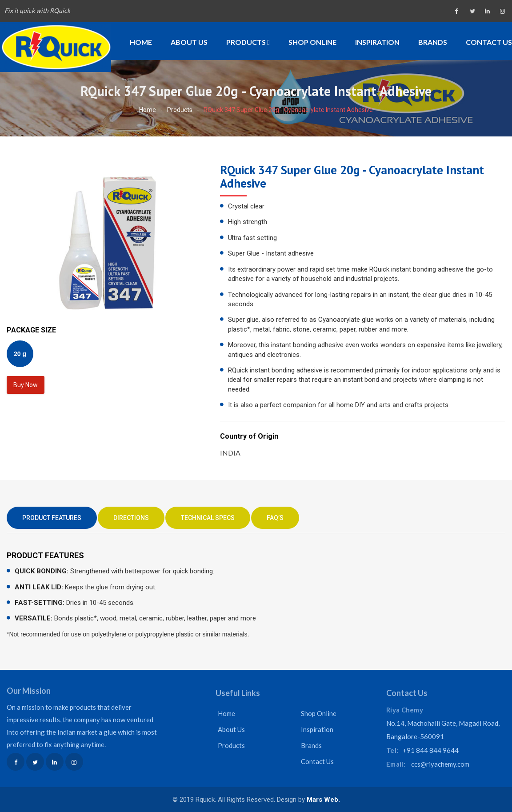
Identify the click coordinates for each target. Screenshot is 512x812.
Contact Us (489, 42)
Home (141, 42)
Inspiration (377, 42)
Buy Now (26, 385)
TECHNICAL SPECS (208, 518)
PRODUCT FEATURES (52, 518)
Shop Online (312, 42)
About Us (189, 42)
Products (248, 42)
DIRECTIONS (131, 518)
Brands (433, 42)
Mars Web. (323, 800)
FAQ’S (275, 518)
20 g (20, 354)
